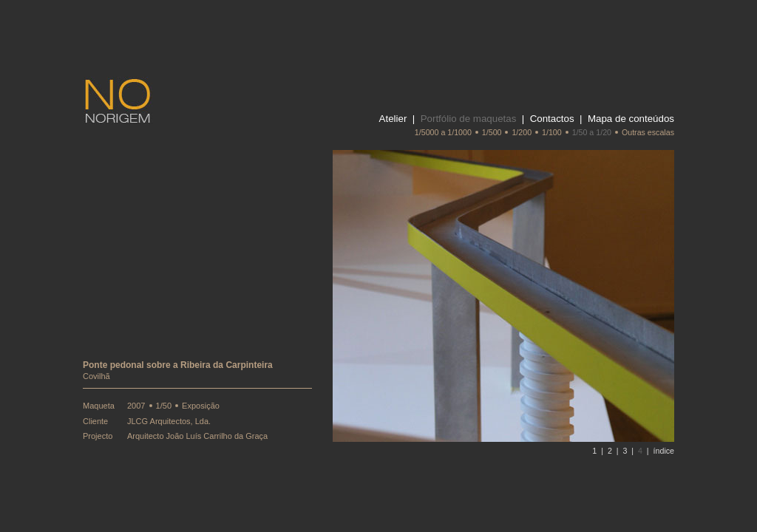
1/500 (492, 132)
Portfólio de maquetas (469, 119)
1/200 (522, 132)
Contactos (552, 119)
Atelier (393, 119)
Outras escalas (648, 132)
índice (664, 451)
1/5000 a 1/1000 (443, 132)
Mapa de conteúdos (631, 119)
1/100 (552, 132)
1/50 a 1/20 (592, 132)
